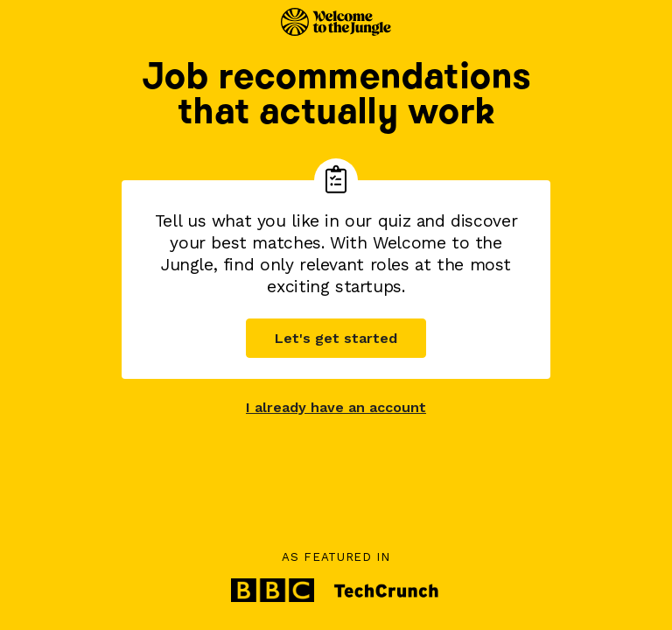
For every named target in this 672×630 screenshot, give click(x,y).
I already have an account (336, 407)
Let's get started (336, 338)
